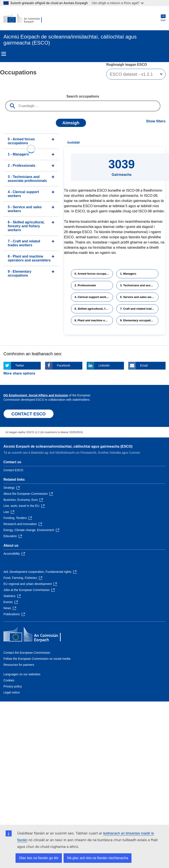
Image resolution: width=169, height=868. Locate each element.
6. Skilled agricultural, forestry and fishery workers (94, 309)
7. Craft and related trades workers (139, 309)
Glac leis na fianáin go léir (39, 858)
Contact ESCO (13, 470)
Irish (163, 18)
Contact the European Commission (27, 653)
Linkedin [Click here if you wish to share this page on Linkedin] (104, 365)
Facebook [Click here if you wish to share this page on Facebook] (63, 365)
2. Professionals (85, 285)
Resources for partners (19, 665)
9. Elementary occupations (138, 320)
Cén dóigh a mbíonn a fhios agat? (118, 3)
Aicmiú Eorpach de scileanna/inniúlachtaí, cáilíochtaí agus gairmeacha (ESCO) (68, 446)
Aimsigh (71, 123)
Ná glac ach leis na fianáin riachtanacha (98, 858)
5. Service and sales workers (139, 297)
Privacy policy (13, 686)
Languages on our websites (22, 674)
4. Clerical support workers (93, 297)
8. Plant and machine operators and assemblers (94, 320)
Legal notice (12, 692)
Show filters (156, 121)
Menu (4, 54)
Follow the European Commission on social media (37, 659)
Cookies (9, 680)
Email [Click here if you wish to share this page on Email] (144, 365)
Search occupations (83, 96)
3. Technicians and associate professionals (139, 285)
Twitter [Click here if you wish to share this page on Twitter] (20, 365)
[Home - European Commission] (24, 18)
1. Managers (128, 274)
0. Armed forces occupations (94, 274)
